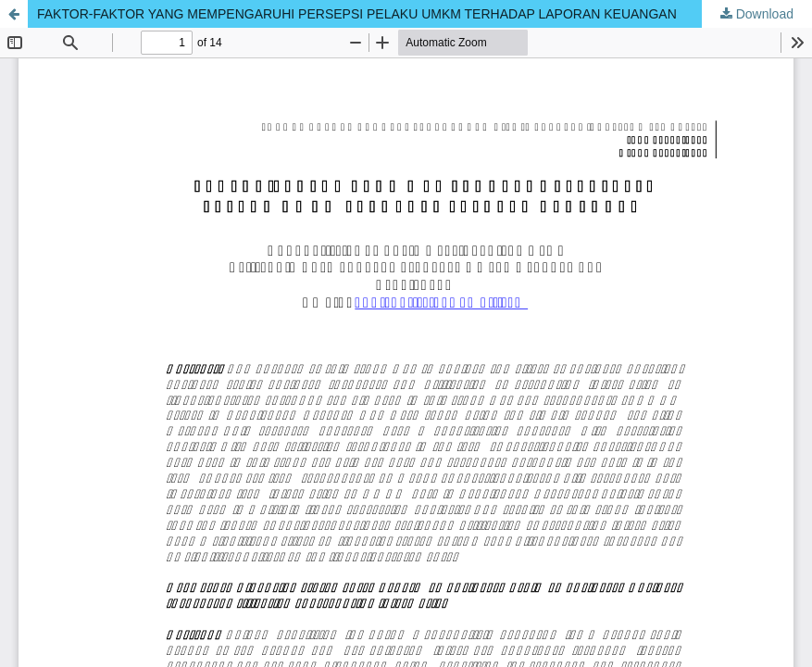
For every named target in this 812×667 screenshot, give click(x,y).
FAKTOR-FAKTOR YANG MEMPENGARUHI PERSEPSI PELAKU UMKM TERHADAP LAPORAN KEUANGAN (357, 14)
